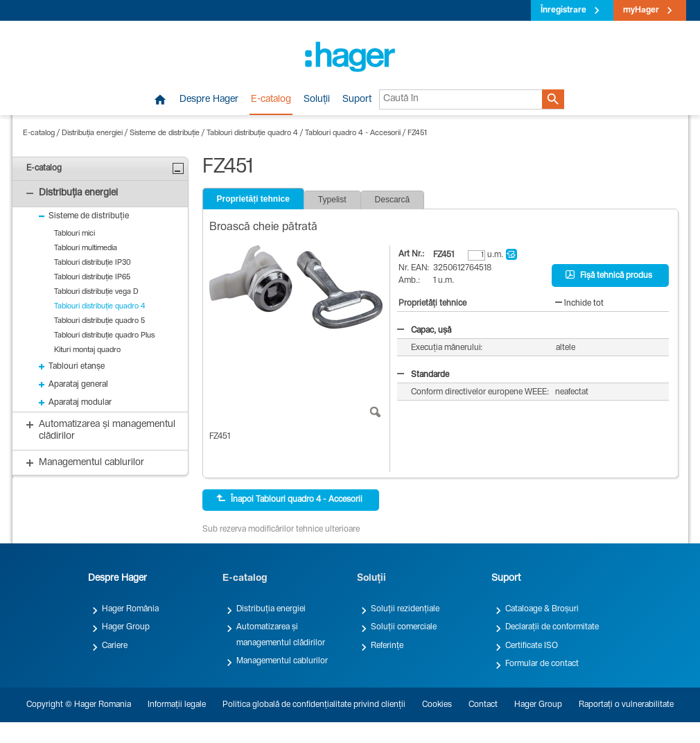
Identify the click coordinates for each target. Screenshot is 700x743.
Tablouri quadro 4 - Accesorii (353, 133)
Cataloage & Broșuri (542, 609)
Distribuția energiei (92, 133)
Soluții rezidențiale (405, 609)
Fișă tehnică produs (609, 275)
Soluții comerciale (404, 627)
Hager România (130, 609)
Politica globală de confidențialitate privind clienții (314, 705)
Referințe (387, 646)
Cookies (437, 705)
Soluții (317, 100)
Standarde (423, 375)
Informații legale (177, 705)
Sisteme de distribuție (165, 133)
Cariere (115, 646)
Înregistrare (563, 10)
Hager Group (126, 627)
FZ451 (417, 133)
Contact (483, 705)
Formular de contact (542, 664)
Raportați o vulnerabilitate (626, 705)
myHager (641, 10)
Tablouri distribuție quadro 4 (252, 133)
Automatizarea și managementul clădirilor (281, 635)
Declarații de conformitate (552, 627)
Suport (357, 100)
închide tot (579, 304)
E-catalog (271, 100)
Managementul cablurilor (282, 661)
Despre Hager (209, 100)
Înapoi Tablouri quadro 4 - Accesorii (289, 499)
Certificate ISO (532, 646)
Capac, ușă (424, 331)
